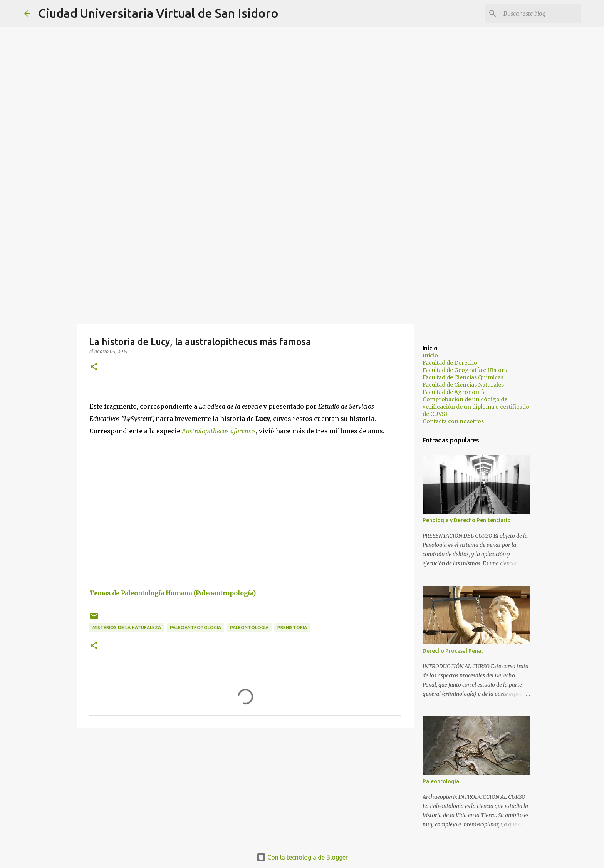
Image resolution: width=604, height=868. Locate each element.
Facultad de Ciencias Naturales (463, 385)
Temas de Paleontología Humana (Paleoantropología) (173, 593)
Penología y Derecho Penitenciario (467, 520)
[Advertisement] (302, 263)
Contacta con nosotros (453, 421)
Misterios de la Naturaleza (127, 628)
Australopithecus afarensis (219, 431)
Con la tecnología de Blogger (302, 857)
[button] (94, 367)
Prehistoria (292, 628)
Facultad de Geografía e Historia (466, 370)
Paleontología (249, 628)
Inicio (430, 355)
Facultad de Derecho (450, 363)
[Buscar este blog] (541, 13)
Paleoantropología (195, 628)
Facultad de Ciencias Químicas (463, 377)
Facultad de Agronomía (454, 392)
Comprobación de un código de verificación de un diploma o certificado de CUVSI (476, 407)
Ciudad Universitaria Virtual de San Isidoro (158, 13)
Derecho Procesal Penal (453, 651)
